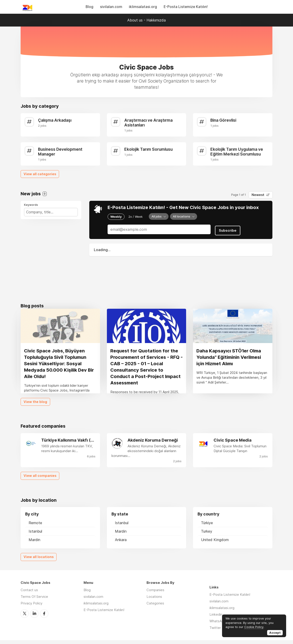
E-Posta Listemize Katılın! (186, 7)
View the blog (35, 406)
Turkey (207, 535)
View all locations (39, 561)
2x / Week (136, 216)
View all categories (40, 174)
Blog (90, 7)
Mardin (34, 544)
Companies (155, 594)
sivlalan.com (219, 605)
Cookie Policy (254, 627)
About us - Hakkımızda (146, 20)
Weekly (116, 216)
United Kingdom (215, 544)
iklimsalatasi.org (143, 7)
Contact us (29, 594)
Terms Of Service (34, 600)
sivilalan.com (111, 7)
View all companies (40, 480)
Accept (275, 633)
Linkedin (216, 618)
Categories (155, 607)
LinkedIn (34, 617)
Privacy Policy (31, 607)
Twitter (24, 617)
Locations (154, 600)
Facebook (44, 617)
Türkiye (207, 527)
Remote (35, 527)
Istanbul (35, 535)
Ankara (121, 544)
